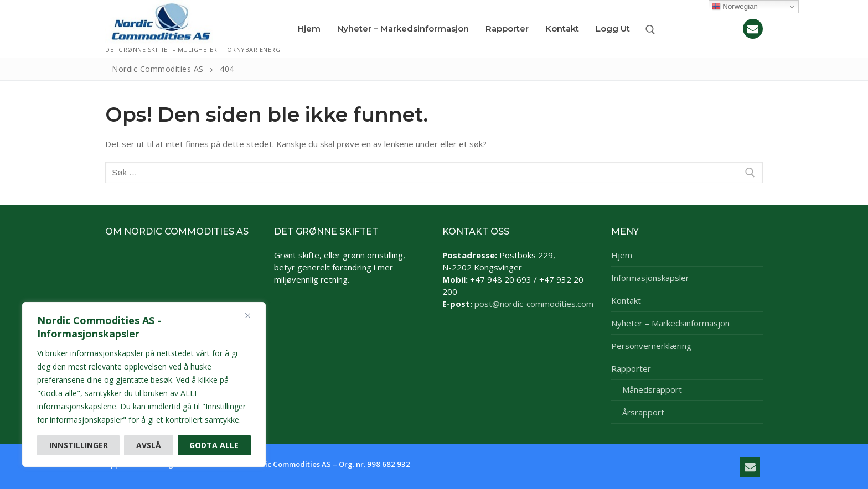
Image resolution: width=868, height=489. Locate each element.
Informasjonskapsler (650, 278)
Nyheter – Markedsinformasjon (670, 323)
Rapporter (632, 368)
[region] (144, 384)
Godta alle (214, 445)
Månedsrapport (652, 389)
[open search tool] (650, 30)
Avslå (149, 445)
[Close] (247, 316)
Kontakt (626, 300)
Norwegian (735, 7)
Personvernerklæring (651, 346)
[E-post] (753, 29)
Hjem (622, 255)
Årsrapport (643, 412)
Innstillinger (79, 445)
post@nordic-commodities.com (534, 304)
